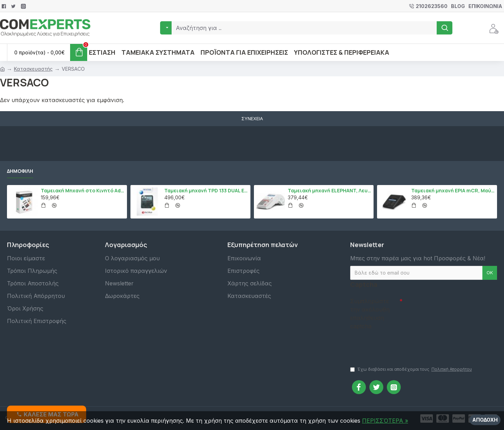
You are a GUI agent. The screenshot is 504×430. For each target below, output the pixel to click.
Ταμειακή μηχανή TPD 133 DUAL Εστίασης (206, 191)
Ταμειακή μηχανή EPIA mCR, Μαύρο (453, 191)
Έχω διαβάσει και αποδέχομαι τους (412, 369)
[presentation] (399, 345)
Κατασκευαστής (33, 69)
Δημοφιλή (20, 171)
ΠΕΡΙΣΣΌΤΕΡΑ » (385, 421)
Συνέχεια (252, 118)
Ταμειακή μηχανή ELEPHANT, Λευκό (329, 191)
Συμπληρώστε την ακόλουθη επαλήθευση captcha (370, 314)
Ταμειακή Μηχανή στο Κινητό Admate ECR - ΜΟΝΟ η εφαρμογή (82, 191)
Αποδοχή (485, 420)
